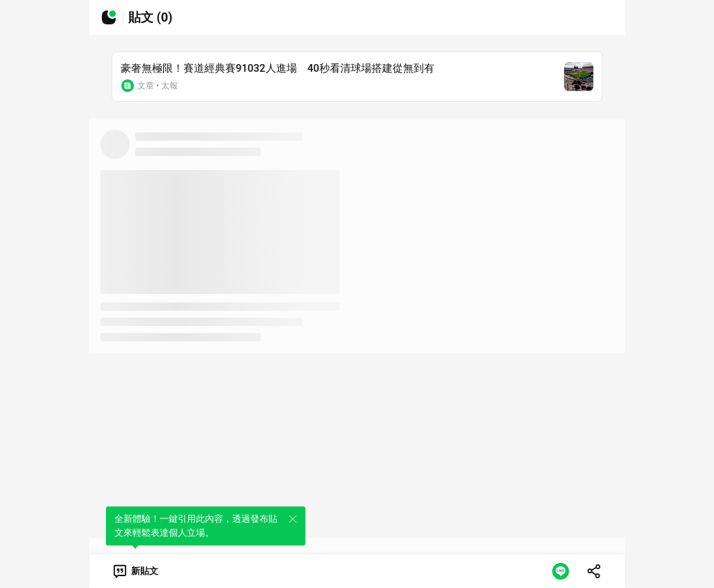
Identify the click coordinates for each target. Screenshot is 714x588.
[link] (135, 571)
